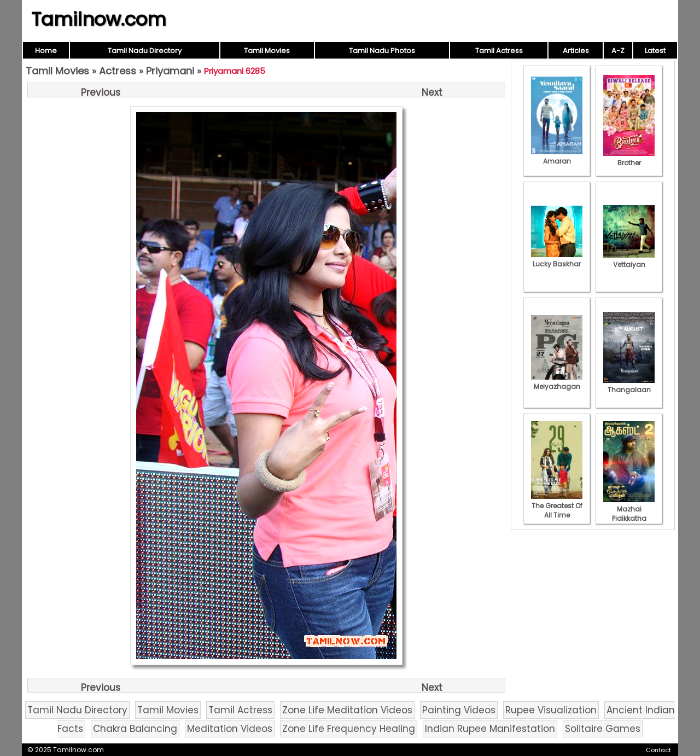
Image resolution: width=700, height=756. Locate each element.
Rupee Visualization (551, 710)
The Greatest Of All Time (557, 506)
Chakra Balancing (135, 729)
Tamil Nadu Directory (145, 51)
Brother (629, 158)
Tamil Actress (499, 51)
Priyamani (170, 71)
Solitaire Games (603, 729)
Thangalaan (629, 385)
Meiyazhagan (557, 382)
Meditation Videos (230, 729)
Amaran (557, 156)
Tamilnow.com (99, 19)
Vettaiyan (629, 260)
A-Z (618, 51)
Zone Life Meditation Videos (347, 710)
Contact (658, 750)
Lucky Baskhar (557, 259)
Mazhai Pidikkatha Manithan (629, 514)
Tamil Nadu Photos (382, 51)
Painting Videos (459, 710)
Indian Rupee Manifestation (490, 729)
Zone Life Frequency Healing (349, 729)
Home (46, 51)
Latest (655, 51)
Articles (576, 51)
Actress (118, 71)
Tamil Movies (267, 51)
